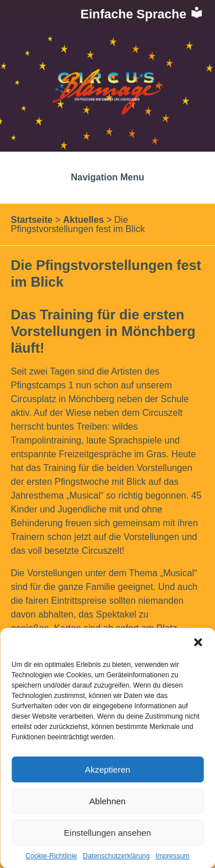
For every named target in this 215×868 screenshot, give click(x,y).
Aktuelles (83, 220)
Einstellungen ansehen (108, 833)
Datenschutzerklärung (116, 856)
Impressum (172, 856)
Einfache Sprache (142, 14)
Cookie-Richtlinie (51, 856)
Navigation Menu (107, 177)
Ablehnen (107, 801)
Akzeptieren (107, 769)
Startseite (32, 220)
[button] (198, 642)
